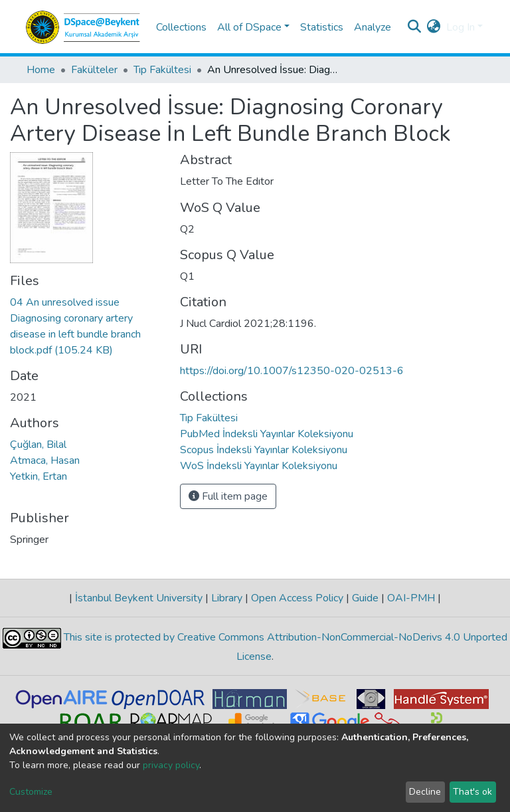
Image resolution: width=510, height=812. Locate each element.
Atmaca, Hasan (45, 460)
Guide (365, 598)
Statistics (322, 27)
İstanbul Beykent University (139, 598)
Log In (461, 27)
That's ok (472, 792)
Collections (181, 27)
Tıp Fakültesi (162, 70)
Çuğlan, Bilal (38, 445)
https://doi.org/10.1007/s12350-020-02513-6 (292, 371)
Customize (31, 792)
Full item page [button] (228, 496)
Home (41, 70)
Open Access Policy (297, 598)
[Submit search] (415, 27)
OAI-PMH (411, 598)
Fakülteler (94, 70)
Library (227, 598)
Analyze (373, 27)
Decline (425, 792)
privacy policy (171, 765)
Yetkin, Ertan (39, 476)
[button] (434, 27)
